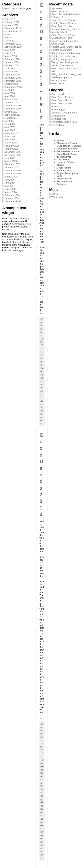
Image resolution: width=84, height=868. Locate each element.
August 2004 (11, 177)
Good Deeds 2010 (41, 475)
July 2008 (9, 90)
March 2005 (11, 161)
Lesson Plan (63, 160)
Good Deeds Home (61, 100)
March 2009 (11, 72)
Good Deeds (42, 773)
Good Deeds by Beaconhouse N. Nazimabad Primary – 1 (66, 14)
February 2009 (12, 75)
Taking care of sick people (65, 62)
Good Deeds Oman (67, 154)
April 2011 (10, 38)
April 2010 (10, 53)
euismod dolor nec (21, 224)
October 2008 (11, 84)
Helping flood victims (62, 65)
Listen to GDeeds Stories (64, 113)
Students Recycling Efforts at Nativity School (66, 31)
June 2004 (10, 183)
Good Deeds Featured (63, 97)
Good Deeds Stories (15, 8)
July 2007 (9, 121)
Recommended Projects (65, 183)
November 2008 (13, 81)
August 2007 (11, 118)
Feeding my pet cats (62, 77)
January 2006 (11, 149)
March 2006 (11, 143)
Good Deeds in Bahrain (64, 20)
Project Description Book (64, 122)
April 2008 (10, 96)
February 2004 (12, 195)
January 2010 (11, 62)
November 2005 (13, 155)
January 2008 (11, 102)
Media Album (58, 116)
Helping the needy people (65, 56)
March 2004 (11, 192)
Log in (55, 194)
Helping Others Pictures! (64, 23)
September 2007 (13, 115)
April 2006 (10, 140)
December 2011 (13, 28)
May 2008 (9, 93)
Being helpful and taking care (66, 74)
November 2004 (13, 174)
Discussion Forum (61, 94)
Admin (60, 140)
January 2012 (11, 25)
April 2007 (10, 130)
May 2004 (9, 186)
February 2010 (12, 59)
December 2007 (13, 106)
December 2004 (13, 170)
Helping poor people (62, 50)
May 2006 (9, 136)
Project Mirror (58, 125)
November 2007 (13, 109)
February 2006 (12, 146)
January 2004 (11, 198)
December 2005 (13, 152)
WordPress (57, 197)
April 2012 (10, 19)
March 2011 (11, 41)
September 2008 (13, 87)
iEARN (55, 106)
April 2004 (10, 189)
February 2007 (12, 133)
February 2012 (12, 22)
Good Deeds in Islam (62, 26)
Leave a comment (42, 411)
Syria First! (57, 8)
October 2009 (11, 65)
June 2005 (10, 158)
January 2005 (11, 167)
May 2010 (9, 50)
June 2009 (10, 68)
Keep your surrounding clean (66, 53)
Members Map (59, 119)
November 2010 (13, 44)
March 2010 (11, 56)
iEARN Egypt (58, 110)
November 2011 (13, 31)
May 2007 (9, 127)
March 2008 (11, 99)
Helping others (59, 80)
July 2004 (9, 180)
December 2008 (13, 78)
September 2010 (13, 47)
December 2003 (13, 201)
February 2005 (12, 164)
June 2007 (10, 124)
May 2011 (9, 34)
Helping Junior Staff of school (67, 47)
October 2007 (11, 112)
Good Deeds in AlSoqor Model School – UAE (64, 37)
